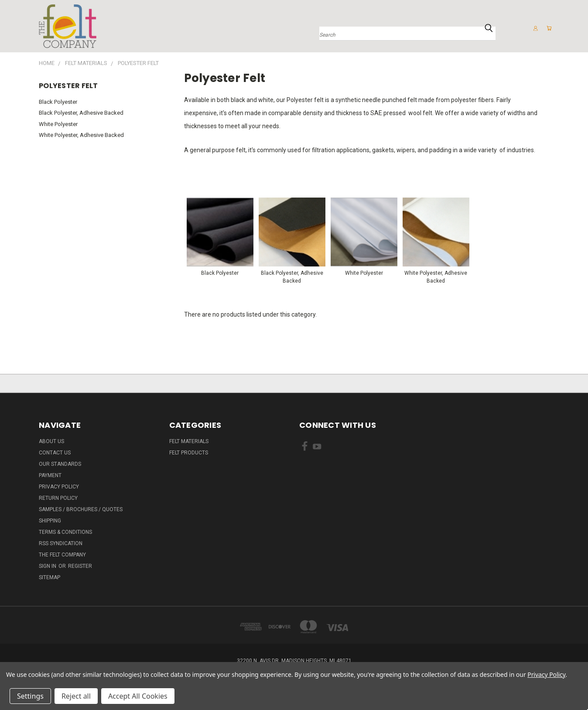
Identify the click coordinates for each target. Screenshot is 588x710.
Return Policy (58, 498)
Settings (30, 696)
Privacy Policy (59, 487)
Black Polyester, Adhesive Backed (81, 113)
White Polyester (58, 124)
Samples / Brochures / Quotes (81, 509)
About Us (51, 441)
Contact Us (55, 453)
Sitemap (50, 577)
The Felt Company (62, 555)
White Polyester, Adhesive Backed (81, 135)
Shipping (50, 521)
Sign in (48, 566)
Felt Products (189, 453)
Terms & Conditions (65, 532)
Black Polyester (58, 102)
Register (80, 566)
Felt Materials (189, 441)
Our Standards (60, 464)
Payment (50, 475)
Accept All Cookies (138, 696)
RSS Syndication (61, 543)
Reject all (76, 696)
